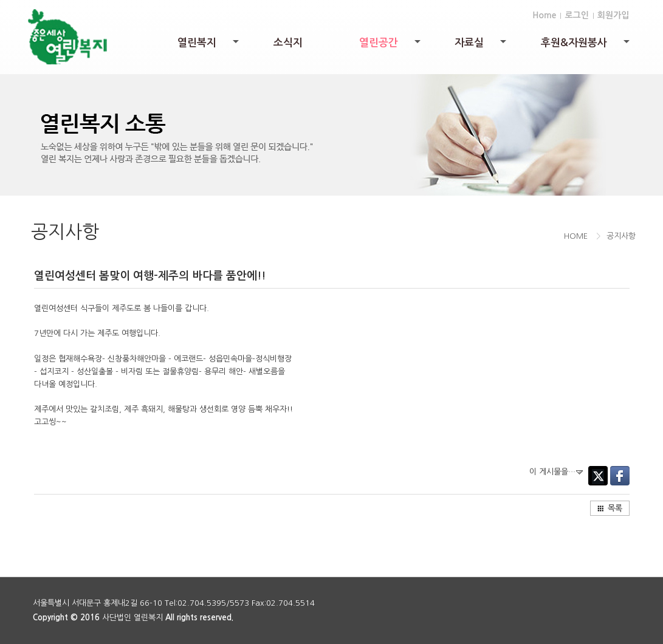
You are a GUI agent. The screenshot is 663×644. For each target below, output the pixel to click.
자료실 (481, 46)
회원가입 (613, 15)
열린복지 (209, 46)
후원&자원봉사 (586, 46)
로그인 (576, 15)
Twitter (598, 476)
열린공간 (391, 46)
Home (544, 15)
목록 (610, 508)
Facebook (620, 476)
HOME (576, 236)
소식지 (288, 43)
